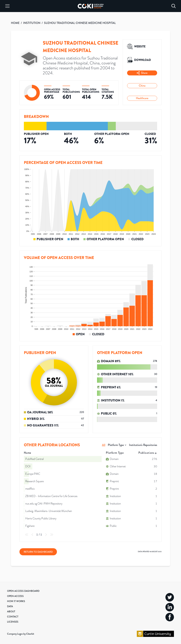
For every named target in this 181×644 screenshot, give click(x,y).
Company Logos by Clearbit (21, 634)
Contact (13, 617)
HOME (15, 23)
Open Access (15, 596)
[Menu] (7, 6)
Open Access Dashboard (23, 591)
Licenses (13, 622)
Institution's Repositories (143, 445)
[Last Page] (52, 535)
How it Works (16, 601)
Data (10, 606)
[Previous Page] (32, 535)
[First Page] (27, 535)
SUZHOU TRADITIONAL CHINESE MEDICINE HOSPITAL (80, 23)
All (104, 445)
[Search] (174, 6)
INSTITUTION (32, 23)
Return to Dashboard (38, 552)
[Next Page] (46, 535)
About (11, 611)
